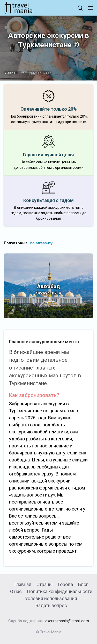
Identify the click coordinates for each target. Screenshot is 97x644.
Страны (45, 584)
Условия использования (51, 598)
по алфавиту (41, 243)
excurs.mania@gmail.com (67, 621)
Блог (83, 584)
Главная (23, 584)
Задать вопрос (51, 605)
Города (65, 584)
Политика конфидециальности (60, 591)
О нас (16, 591)
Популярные (16, 243)
